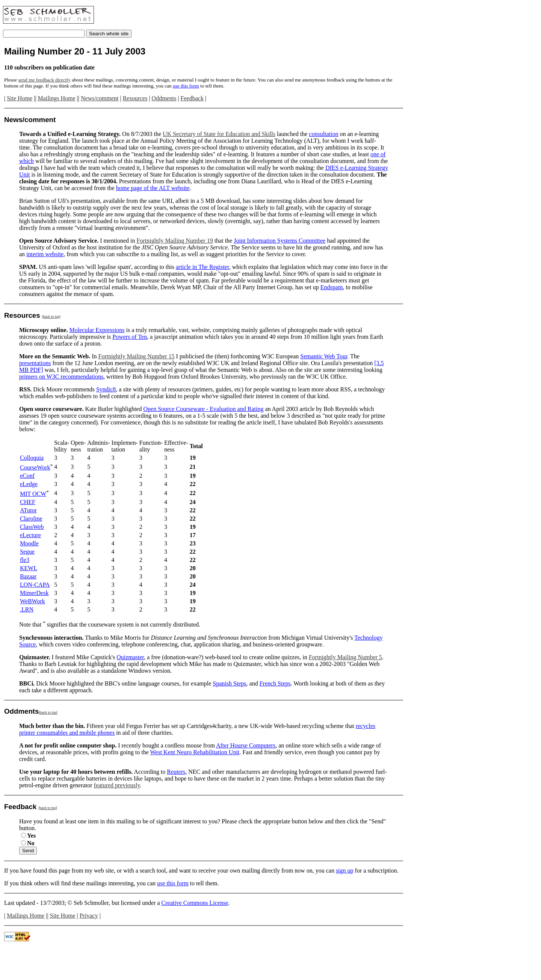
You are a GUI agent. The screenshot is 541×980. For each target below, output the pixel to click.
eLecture (30, 535)
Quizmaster (130, 657)
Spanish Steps (229, 683)
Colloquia (32, 458)
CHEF (28, 502)
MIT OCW (33, 494)
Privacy (89, 916)
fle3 (25, 560)
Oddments (164, 98)
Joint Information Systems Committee (280, 241)
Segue (27, 552)
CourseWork (35, 467)
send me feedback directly (44, 80)
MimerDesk (34, 593)
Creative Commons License (195, 903)
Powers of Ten (130, 337)
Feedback (192, 98)
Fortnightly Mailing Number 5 (345, 657)
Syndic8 (106, 389)
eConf (27, 476)
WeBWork (32, 601)
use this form (186, 86)
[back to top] (51, 317)
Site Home (20, 98)
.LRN (27, 609)
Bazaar (28, 576)
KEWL (29, 568)
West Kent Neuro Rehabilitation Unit (195, 752)
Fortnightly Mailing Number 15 (137, 356)
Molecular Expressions (97, 330)
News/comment (100, 98)
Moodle (29, 543)
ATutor (28, 510)
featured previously (117, 785)
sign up (345, 871)
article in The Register (202, 267)
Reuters (176, 772)
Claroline (31, 519)
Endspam (332, 287)
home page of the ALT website (153, 188)
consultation (323, 134)
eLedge (29, 484)
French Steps (275, 683)
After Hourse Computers (246, 745)
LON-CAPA (35, 585)
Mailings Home (57, 98)
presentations (35, 363)
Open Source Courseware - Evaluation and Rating (203, 409)
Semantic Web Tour (324, 356)
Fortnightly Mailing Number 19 (175, 241)
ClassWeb (32, 527)
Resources (135, 98)
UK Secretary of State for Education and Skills (219, 134)
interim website (45, 254)
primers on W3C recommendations (61, 377)
